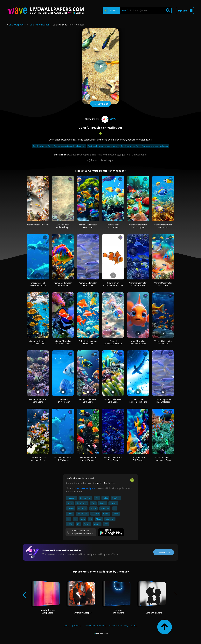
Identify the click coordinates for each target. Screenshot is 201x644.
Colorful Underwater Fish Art (113, 342)
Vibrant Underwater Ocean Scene (38, 342)
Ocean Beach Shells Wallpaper (63, 226)
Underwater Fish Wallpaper (63, 401)
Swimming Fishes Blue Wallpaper (163, 401)
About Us (78, 626)
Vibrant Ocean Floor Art (38, 225)
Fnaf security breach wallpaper (155, 146)
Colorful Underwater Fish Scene (88, 342)
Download (100, 104)
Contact (68, 626)
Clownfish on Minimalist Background (113, 284)
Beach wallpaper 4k (42, 146)
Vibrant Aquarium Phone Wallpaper (88, 459)
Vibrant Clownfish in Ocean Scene (63, 342)
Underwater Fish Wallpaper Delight (38, 284)
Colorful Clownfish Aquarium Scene (38, 459)
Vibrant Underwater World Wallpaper (138, 226)
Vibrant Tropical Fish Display (138, 459)
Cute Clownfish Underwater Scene (138, 342)
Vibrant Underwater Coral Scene (38, 401)
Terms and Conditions (96, 626)
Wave (108, 119)
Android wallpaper (87, 488)
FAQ (126, 626)
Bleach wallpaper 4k (130, 146)
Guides (134, 626)
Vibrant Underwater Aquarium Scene (138, 284)
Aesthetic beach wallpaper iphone (103, 146)
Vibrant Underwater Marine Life (163, 342)
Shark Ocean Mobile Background (138, 401)
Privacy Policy (115, 626)
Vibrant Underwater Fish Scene (88, 226)
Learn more (164, 552)
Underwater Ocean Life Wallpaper (63, 459)
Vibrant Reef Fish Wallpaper (113, 226)
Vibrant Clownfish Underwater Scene (163, 459)
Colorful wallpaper (39, 25)
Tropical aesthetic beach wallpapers (69, 146)
